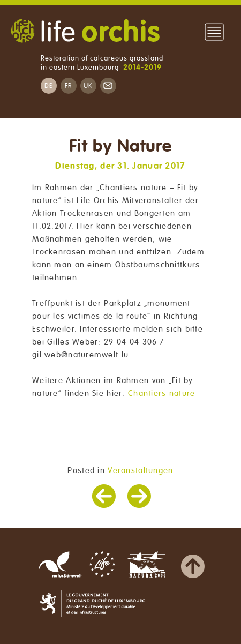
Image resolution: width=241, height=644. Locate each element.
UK (88, 86)
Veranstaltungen (140, 470)
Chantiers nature (161, 393)
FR (69, 86)
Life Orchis (85, 32)
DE (49, 86)
